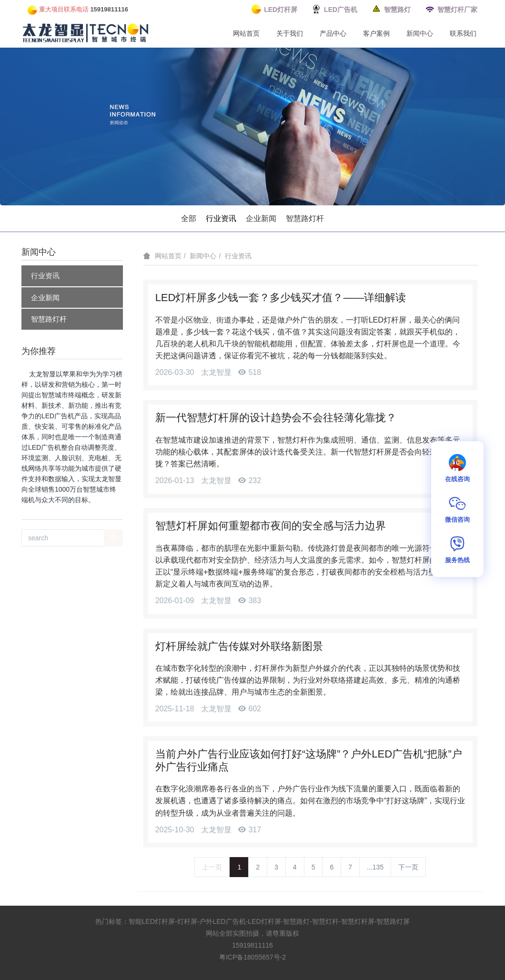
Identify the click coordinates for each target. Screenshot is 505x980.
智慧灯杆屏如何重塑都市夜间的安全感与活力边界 (271, 526)
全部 (189, 218)
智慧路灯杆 (305, 218)
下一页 (408, 867)
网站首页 (246, 33)
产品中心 (333, 33)
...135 (375, 867)
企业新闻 (261, 218)
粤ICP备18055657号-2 (252, 957)
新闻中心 (420, 33)
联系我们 (463, 33)
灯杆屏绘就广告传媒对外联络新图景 (239, 646)
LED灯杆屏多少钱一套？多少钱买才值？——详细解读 (281, 298)
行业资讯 (221, 218)
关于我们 (290, 33)
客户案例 (376, 33)
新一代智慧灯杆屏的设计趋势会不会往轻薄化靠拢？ (276, 418)
